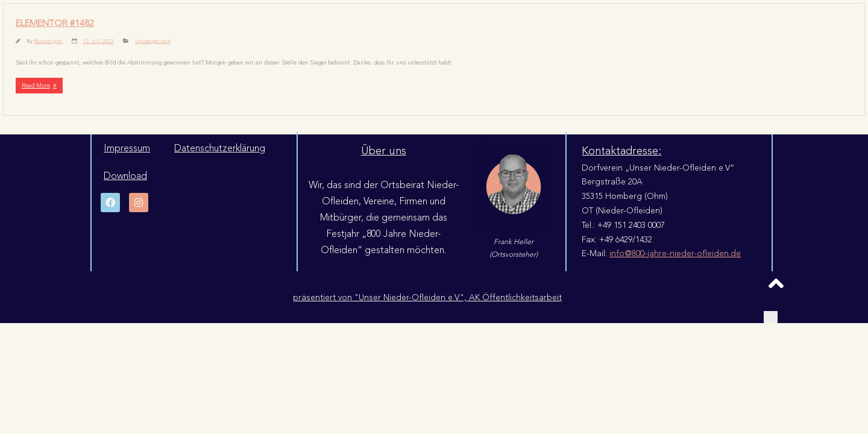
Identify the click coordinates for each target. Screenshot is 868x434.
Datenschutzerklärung (220, 148)
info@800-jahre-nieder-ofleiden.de (675, 253)
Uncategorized (153, 41)
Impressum (127, 148)
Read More (36, 86)
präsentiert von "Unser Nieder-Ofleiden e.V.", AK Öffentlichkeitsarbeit (427, 297)
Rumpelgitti (48, 41)
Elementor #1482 (55, 23)
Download (125, 176)
